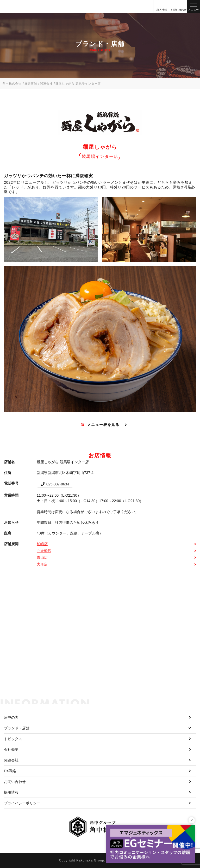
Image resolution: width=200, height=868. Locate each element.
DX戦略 (10, 771)
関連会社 (11, 760)
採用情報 (11, 792)
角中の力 (11, 717)
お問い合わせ (15, 782)
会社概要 (11, 750)
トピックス (13, 739)
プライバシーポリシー (22, 803)
